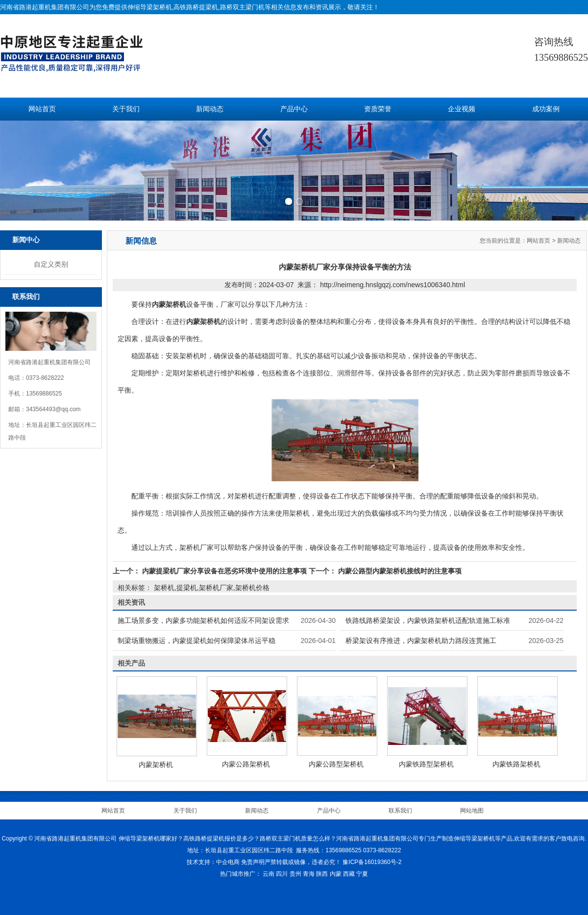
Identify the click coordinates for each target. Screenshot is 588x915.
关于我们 (126, 109)
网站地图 (472, 811)
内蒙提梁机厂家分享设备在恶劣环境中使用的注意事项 (224, 571)
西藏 (349, 874)
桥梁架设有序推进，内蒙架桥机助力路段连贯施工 (421, 641)
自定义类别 (51, 264)
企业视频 (462, 109)
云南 (269, 874)
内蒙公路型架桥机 (336, 764)
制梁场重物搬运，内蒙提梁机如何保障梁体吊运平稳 (196, 641)
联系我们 (400, 811)
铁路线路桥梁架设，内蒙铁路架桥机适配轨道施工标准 (428, 620)
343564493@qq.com (53, 409)
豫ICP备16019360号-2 (372, 862)
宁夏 (362, 874)
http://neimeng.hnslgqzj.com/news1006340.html (392, 285)
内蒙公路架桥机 (246, 764)
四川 (282, 874)
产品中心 (294, 109)
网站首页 (42, 109)
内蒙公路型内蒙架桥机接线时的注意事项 (399, 571)
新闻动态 (210, 109)
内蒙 (336, 874)
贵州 (295, 874)
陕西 (322, 874)
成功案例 (546, 109)
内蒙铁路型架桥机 (426, 764)
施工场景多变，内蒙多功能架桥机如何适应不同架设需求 (203, 620)
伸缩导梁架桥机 (150, 7)
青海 (309, 874)
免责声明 (253, 862)
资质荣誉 (378, 109)
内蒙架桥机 (156, 765)
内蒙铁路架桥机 (516, 764)
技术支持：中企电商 (213, 862)
